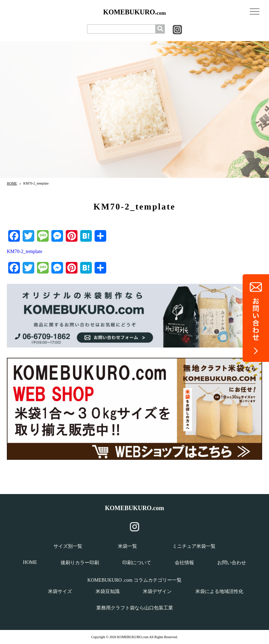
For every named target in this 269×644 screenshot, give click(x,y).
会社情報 (184, 563)
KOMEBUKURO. (134, 12)
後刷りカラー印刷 (80, 563)
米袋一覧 (127, 546)
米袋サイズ (60, 591)
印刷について (137, 563)
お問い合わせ (232, 563)
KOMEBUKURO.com (134, 508)
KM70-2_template (25, 251)
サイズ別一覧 (68, 546)
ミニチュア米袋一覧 (194, 546)
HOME (12, 183)
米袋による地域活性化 (219, 591)
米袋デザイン (157, 591)
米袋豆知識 (108, 591)
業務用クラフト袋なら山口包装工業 (135, 608)
